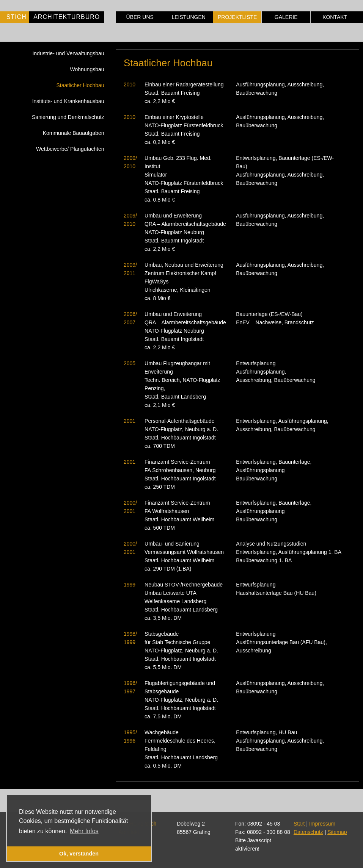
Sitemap (337, 832)
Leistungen (188, 17)
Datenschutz (308, 832)
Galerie (286, 17)
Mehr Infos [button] (84, 831)
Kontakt (335, 17)
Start (299, 824)
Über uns (140, 17)
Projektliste (237, 17)
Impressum (322, 824)
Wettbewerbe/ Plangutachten (70, 149)
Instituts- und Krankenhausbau (68, 101)
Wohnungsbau (87, 69)
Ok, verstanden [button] (79, 854)
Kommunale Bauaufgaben (74, 133)
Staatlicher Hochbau (80, 85)
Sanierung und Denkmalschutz (68, 117)
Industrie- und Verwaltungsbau (68, 53)
